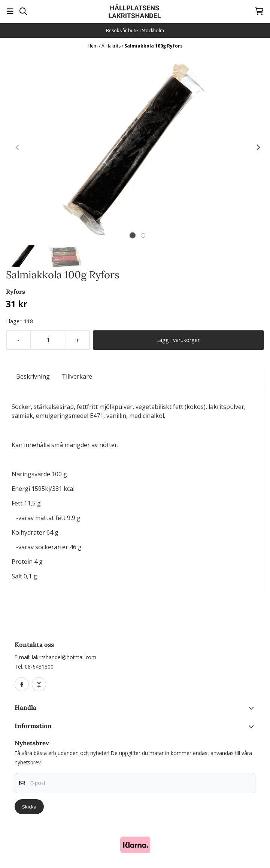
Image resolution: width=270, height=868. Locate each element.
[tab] (133, 236)
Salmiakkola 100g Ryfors (154, 46)
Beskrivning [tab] (33, 376)
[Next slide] (258, 147)
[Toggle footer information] (253, 708)
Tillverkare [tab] (77, 376)
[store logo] (135, 11)
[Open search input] (23, 11)
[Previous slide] (18, 147)
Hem (93, 46)
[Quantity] (48, 340)
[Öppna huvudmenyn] (10, 11)
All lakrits (112, 46)
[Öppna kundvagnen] (259, 11)
